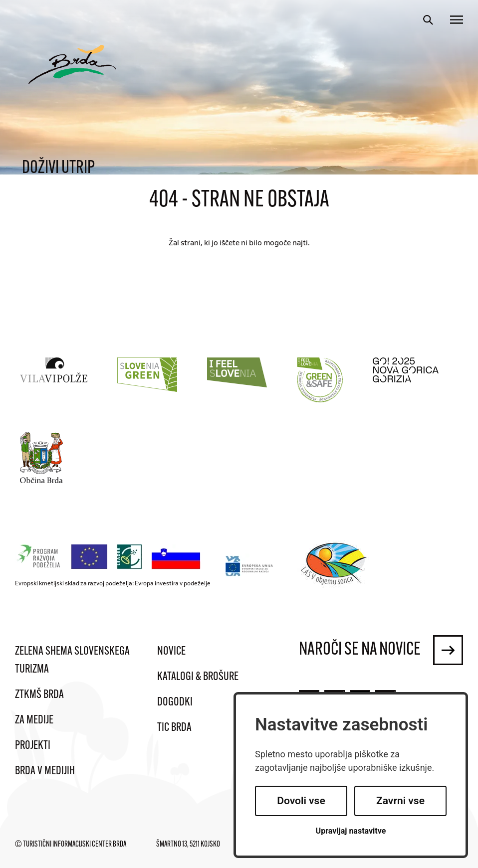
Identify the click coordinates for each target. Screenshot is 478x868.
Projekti (33, 746)
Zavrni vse (400, 801)
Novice (171, 652)
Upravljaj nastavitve (351, 831)
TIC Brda (174, 728)
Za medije (34, 720)
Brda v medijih (45, 771)
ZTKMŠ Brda (39, 695)
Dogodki (175, 702)
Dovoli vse (301, 801)
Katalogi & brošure (198, 677)
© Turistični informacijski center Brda (71, 845)
